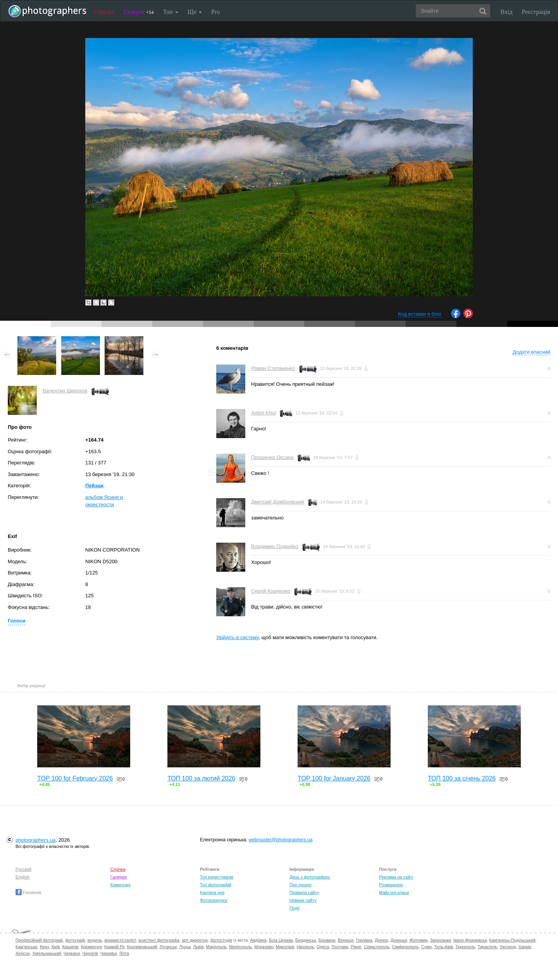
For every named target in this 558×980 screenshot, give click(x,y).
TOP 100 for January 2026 (334, 778)
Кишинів (70, 947)
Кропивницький (142, 947)
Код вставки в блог (420, 314)
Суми (426, 947)
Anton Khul (263, 413)
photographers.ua (35, 840)
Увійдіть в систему (238, 637)
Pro (215, 12)
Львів (198, 947)
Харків (525, 947)
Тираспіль (487, 947)
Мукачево (264, 947)
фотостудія (221, 940)
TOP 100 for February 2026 (75, 778)
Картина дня (212, 892)
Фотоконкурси (214, 900)
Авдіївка (258, 940)
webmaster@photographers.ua (281, 840)
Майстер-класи (394, 892)
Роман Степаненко (273, 368)
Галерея (139, 12)
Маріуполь (216, 947)
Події (294, 908)
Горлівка (364, 940)
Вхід (507, 12)
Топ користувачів (217, 877)
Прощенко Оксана (272, 457)
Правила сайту (304, 892)
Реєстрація (536, 12)
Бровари (327, 940)
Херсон (23, 953)
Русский (23, 869)
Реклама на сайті (396, 877)
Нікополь (305, 947)
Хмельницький (47, 953)
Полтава (340, 947)
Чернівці (109, 953)
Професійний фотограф (39, 940)
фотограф (75, 940)
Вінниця (346, 940)
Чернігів (90, 953)
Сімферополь (405, 947)
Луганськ (168, 947)
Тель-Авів (443, 947)
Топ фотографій (216, 885)
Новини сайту (303, 900)
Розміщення (391, 885)
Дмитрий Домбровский (278, 502)
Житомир (418, 940)
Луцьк (185, 947)
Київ (56, 947)
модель (95, 940)
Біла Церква (281, 940)
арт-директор (195, 940)
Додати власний (531, 352)
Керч (45, 947)
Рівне (356, 947)
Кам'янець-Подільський (512, 940)
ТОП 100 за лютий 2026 (201, 778)
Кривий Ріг (114, 947)
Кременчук (91, 947)
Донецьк (399, 940)
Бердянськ (306, 940)
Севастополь (377, 947)
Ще (195, 12)
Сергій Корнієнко (271, 591)
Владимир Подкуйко (275, 546)
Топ (171, 12)
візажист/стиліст (120, 940)
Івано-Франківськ (470, 940)
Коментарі (121, 885)
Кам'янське (27, 947)
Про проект (301, 885)
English (22, 877)
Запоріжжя (441, 940)
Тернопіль (465, 947)
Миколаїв (285, 947)
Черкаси (72, 953)
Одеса (323, 947)
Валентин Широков (65, 391)
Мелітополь (240, 947)
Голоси (16, 621)
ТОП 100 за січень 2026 (462, 778)
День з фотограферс (310, 877)
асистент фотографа (159, 940)
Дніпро (381, 940)
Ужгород (508, 947)
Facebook (28, 892)
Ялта (124, 953)
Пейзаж (94, 486)
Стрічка (104, 12)
